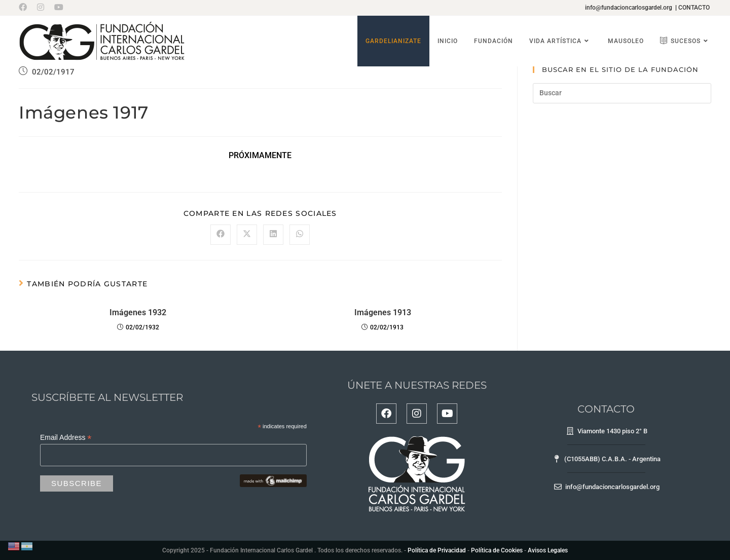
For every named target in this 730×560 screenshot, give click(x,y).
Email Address (66, 438)
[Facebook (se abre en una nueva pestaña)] (25, 8)
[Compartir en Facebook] (221, 235)
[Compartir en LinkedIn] (273, 235)
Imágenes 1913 (383, 312)
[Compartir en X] (247, 235)
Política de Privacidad (437, 550)
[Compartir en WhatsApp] (300, 235)
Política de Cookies (497, 550)
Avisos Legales (548, 550)
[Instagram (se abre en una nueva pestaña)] (41, 8)
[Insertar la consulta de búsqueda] (622, 93)
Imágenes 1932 (138, 312)
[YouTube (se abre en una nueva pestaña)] (59, 8)
